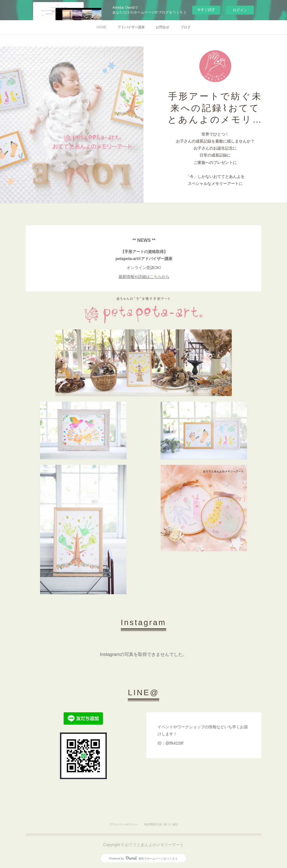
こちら (156, 277)
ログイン (240, 10)
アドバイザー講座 (131, 27)
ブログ (186, 27)
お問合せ (163, 27)
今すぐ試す (206, 10)
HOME (101, 27)
